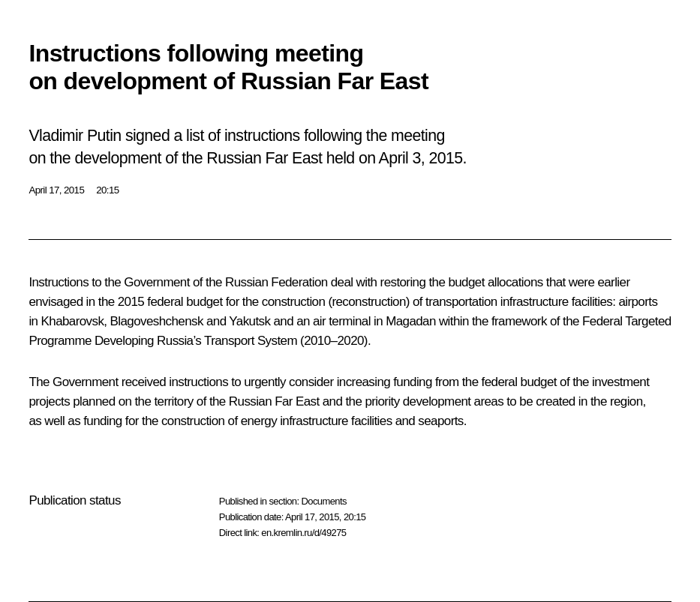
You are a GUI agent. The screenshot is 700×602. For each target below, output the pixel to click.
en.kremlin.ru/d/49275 (303, 533)
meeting (418, 136)
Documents (323, 501)
